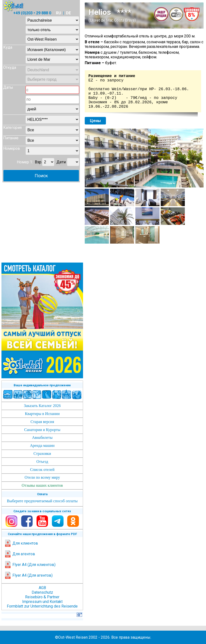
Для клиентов (21, 543)
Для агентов (20, 554)
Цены (95, 121)
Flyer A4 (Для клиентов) (30, 565)
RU (59, 13)
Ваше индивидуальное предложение (42, 385)
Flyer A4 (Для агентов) (28, 575)
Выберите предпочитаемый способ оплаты (42, 501)
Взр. (38, 162)
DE (68, 13)
